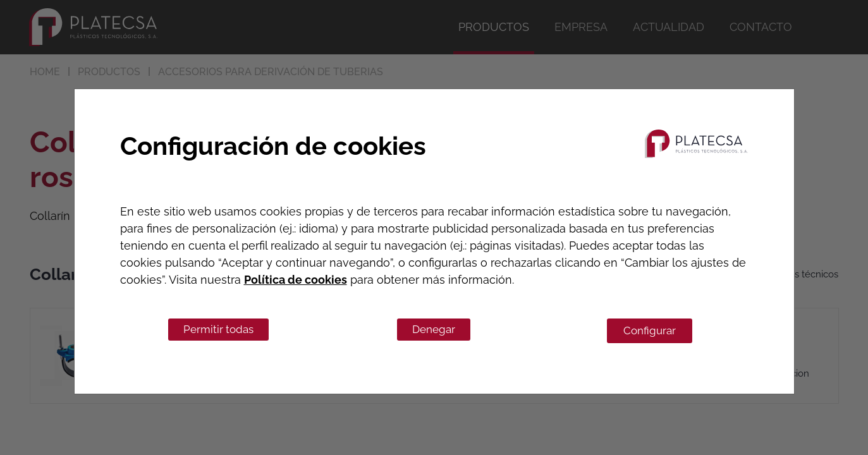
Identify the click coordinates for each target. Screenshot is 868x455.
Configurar (650, 331)
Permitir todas (218, 329)
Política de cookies (296, 280)
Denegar (434, 329)
